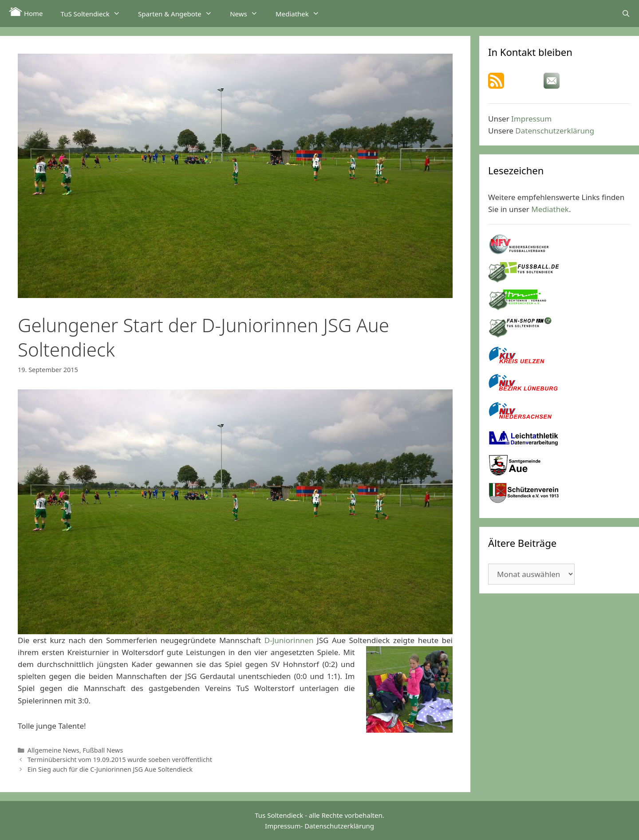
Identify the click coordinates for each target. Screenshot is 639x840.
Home (26, 12)
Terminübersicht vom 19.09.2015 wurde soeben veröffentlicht (120, 760)
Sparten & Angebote (179, 13)
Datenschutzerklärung (555, 131)
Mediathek (302, 13)
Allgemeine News (53, 750)
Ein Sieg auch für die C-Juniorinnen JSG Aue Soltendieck (110, 769)
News (248, 13)
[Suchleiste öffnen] (626, 13)
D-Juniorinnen (289, 640)
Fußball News (103, 750)
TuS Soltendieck (95, 13)
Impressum (531, 119)
